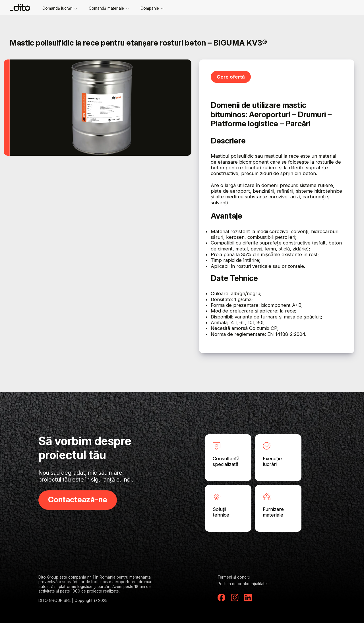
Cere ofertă (231, 77)
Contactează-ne (78, 500)
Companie (152, 8)
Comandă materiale (109, 8)
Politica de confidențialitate (242, 584)
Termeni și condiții (234, 577)
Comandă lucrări (60, 8)
